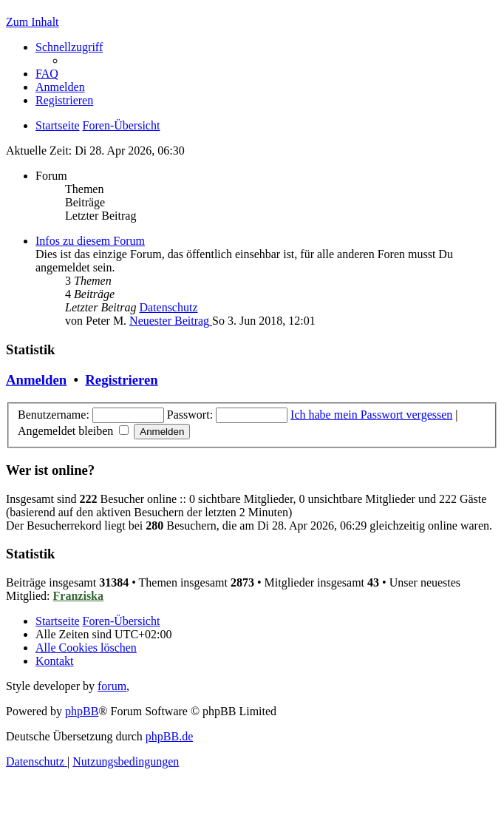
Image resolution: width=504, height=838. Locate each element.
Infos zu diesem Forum (90, 241)
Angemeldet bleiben (73, 431)
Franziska (78, 596)
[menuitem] (47, 74)
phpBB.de (169, 736)
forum (112, 686)
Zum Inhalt (33, 22)
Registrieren (121, 380)
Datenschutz (168, 307)
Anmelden (36, 380)
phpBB (82, 711)
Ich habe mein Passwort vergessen (371, 415)
